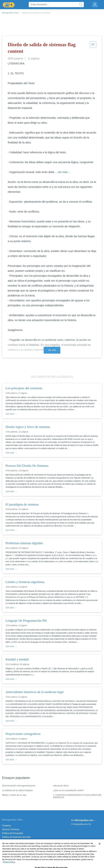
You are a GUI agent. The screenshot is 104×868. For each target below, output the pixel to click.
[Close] (100, 849)
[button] (93, 48)
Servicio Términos (11, 829)
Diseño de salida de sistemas (36, 13)
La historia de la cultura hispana (17, 790)
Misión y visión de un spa (14, 795)
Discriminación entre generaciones (19, 786)
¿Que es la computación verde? (69, 790)
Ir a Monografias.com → (84, 820)
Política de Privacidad (13, 833)
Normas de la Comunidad (14, 841)
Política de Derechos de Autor (16, 837)
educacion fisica (61, 786)
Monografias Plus (10, 13)
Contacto (6, 826)
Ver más (52, 350)
